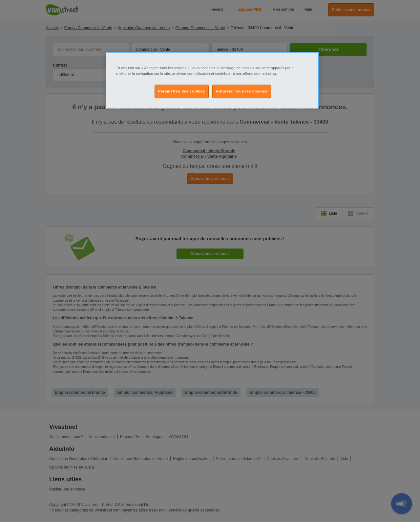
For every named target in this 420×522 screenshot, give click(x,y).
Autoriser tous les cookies (242, 91)
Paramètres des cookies (182, 91)
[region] (212, 80)
